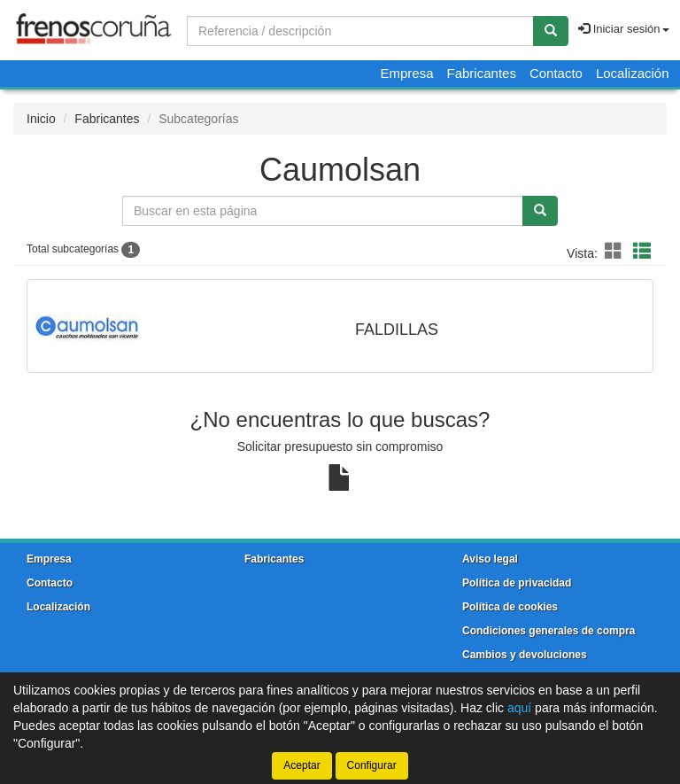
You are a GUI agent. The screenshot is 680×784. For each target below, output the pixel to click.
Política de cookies (510, 607)
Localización (633, 73)
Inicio (41, 119)
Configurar (372, 765)
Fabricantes (482, 73)
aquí (519, 708)
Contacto (556, 73)
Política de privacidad (517, 583)
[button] (616, 252)
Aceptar (301, 765)
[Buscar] (551, 31)
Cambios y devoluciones (525, 655)
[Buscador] (360, 31)
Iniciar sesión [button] (623, 29)
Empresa (406, 73)
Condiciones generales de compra (549, 631)
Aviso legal (490, 559)
